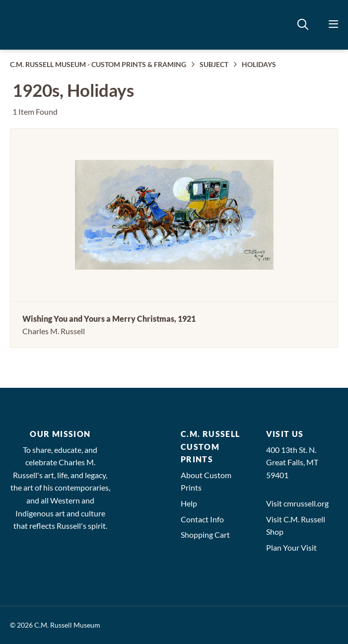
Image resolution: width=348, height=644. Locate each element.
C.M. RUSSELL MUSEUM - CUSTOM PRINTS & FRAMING (98, 64)
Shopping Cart (205, 535)
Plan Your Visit (291, 547)
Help (189, 503)
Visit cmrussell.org (297, 503)
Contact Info (202, 519)
